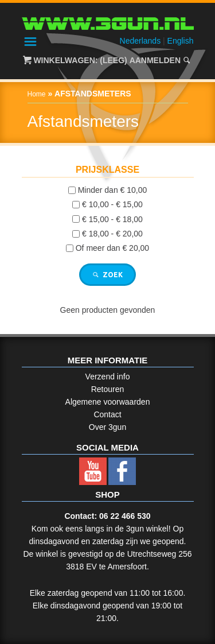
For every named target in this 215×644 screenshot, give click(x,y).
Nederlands (140, 41)
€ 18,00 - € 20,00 (112, 234)
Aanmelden (155, 60)
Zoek (107, 275)
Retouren (108, 389)
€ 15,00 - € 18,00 (112, 219)
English (181, 41)
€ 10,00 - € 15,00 (112, 205)
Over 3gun (107, 427)
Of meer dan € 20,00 (112, 248)
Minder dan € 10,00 (113, 190)
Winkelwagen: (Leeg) (80, 60)
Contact (107, 414)
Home (37, 94)
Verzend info (108, 377)
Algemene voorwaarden (108, 402)
